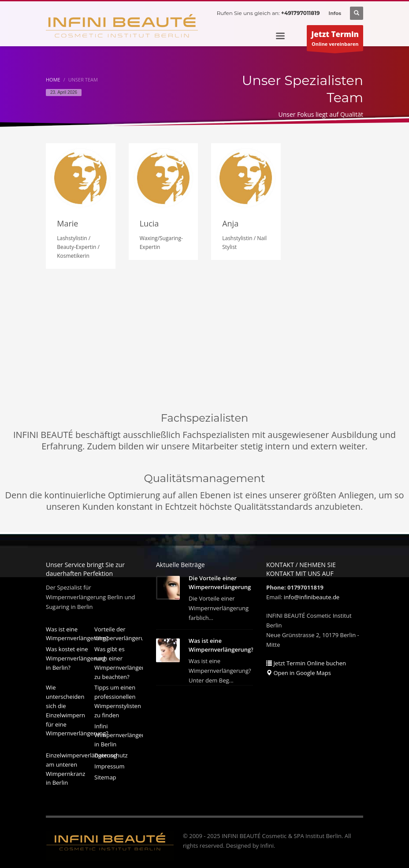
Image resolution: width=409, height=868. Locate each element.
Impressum (110, 764)
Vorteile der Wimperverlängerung (119, 632)
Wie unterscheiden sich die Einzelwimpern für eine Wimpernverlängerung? (70, 708)
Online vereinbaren (335, 40)
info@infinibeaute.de (312, 595)
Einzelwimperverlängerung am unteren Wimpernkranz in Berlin (70, 767)
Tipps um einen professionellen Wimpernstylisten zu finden (118, 699)
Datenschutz (111, 753)
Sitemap (105, 775)
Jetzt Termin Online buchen (306, 661)
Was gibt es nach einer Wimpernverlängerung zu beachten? (119, 661)
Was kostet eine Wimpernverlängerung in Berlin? (70, 657)
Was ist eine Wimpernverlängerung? (70, 632)
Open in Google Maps (299, 671)
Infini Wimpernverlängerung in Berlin (119, 734)
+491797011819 (301, 13)
